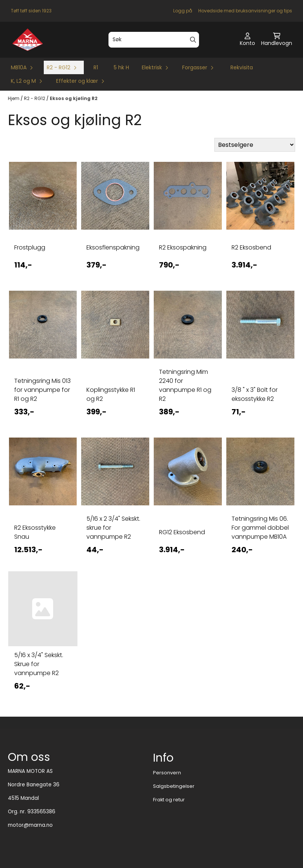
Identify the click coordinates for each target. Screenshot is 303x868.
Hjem (14, 98)
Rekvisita (242, 67)
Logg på (183, 11)
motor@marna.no (30, 825)
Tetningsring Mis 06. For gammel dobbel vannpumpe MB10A (260, 528)
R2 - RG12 (35, 98)
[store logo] (27, 40)
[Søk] (154, 40)
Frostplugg (30, 247)
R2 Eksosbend (251, 247)
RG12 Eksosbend (182, 532)
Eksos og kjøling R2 (74, 98)
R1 (96, 67)
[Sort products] (255, 145)
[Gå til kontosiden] (247, 40)
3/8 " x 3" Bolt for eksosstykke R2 (255, 394)
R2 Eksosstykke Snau (35, 532)
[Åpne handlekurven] (277, 40)
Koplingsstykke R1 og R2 (111, 394)
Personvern (167, 773)
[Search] (193, 40)
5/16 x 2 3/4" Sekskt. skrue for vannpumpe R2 (113, 528)
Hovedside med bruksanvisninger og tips (245, 11)
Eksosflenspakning (113, 247)
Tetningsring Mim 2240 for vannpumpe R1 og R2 (185, 385)
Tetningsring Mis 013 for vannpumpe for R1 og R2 (42, 390)
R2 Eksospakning (183, 247)
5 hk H (121, 67)
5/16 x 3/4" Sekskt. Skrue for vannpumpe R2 (39, 664)
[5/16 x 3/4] (43, 609)
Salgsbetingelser (174, 786)
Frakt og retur (169, 800)
